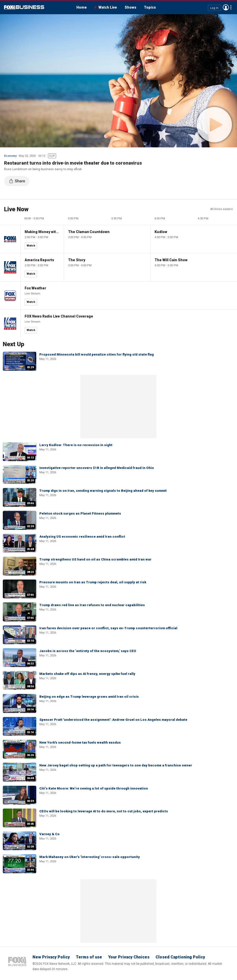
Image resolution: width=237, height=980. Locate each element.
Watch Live (108, 7)
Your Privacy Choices (129, 957)
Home (82, 7)
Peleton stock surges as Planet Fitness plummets (80, 513)
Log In (214, 8)
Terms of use (89, 957)
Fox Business (24, 7)
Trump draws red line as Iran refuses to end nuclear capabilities (92, 605)
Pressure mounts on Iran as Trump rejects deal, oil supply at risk (93, 582)
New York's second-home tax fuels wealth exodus (80, 742)
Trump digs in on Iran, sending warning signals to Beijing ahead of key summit (103, 491)
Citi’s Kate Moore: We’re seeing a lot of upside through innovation (94, 788)
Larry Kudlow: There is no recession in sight (76, 445)
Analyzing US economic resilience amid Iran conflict (82, 537)
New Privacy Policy (51, 957)
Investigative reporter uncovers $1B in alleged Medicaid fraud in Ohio (97, 468)
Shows (130, 7)
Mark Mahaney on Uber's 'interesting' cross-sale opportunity (90, 857)
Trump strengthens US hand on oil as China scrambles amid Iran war (95, 559)
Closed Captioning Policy (180, 957)
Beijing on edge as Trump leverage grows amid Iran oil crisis (89, 697)
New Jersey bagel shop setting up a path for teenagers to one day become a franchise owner (116, 765)
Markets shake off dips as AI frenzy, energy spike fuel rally (87, 674)
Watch (31, 246)
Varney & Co (49, 834)
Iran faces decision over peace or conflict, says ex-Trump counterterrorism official (108, 628)
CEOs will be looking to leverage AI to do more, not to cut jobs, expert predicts (104, 811)
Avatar (226, 7)
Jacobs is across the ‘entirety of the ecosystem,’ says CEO (88, 651)
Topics (150, 7)
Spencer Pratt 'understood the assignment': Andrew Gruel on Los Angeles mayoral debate (113, 720)
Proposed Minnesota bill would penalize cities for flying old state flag (97, 354)
